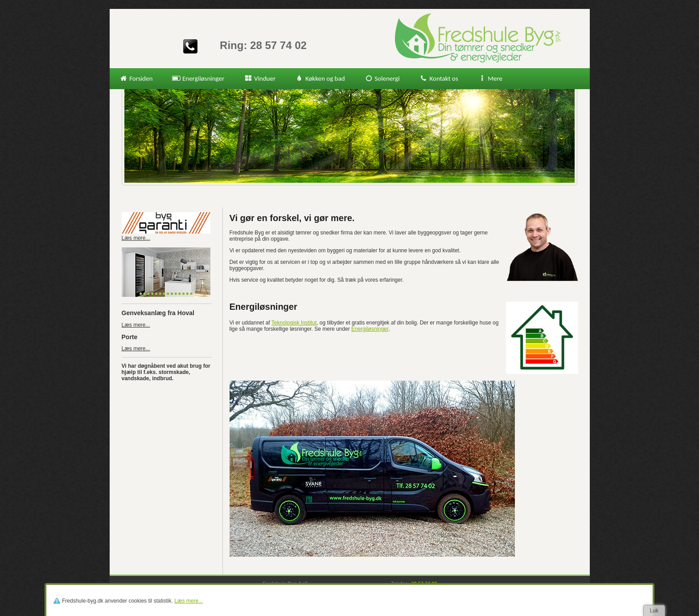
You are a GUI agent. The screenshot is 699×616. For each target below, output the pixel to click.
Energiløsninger (198, 78)
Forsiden (136, 78)
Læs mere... (136, 325)
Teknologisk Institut (294, 323)
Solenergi (382, 78)
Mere (490, 78)
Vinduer (260, 78)
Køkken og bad (320, 78)
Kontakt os (439, 78)
